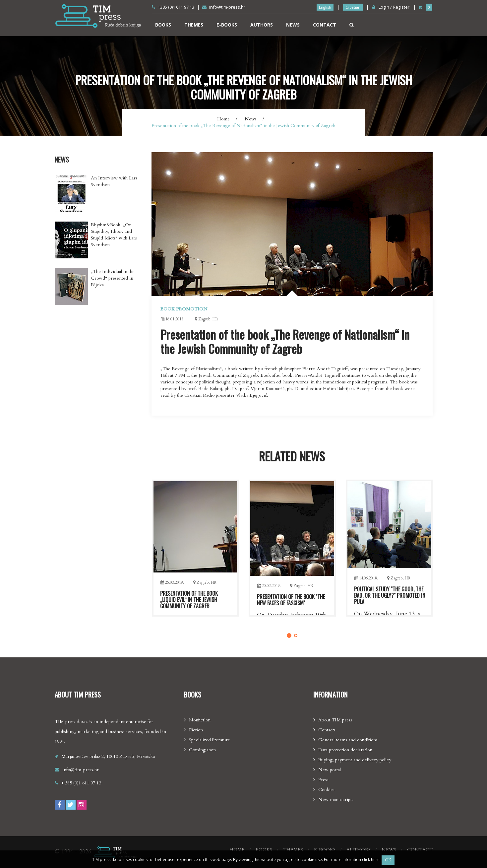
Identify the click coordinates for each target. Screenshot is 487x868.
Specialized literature (210, 740)
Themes (194, 25)
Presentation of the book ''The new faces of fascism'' (388, 600)
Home (223, 119)
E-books (227, 25)
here (375, 860)
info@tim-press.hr (224, 7)
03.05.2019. (172, 586)
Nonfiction (200, 720)
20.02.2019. (366, 586)
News (293, 25)
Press (323, 780)
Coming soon (202, 750)
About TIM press (335, 720)
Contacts (327, 730)
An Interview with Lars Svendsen (114, 181)
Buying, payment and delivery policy (355, 760)
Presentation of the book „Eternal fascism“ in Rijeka (190, 600)
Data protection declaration (345, 750)
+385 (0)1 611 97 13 (173, 7)
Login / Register (391, 7)
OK (388, 860)
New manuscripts (336, 800)
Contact (325, 25)
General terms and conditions (348, 740)
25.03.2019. (269, 582)
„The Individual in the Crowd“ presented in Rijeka (113, 278)
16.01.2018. (173, 319)
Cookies (326, 790)
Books (163, 25)
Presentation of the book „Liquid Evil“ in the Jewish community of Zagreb (286, 600)
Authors (262, 25)
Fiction (196, 730)
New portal (330, 770)
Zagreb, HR (205, 586)
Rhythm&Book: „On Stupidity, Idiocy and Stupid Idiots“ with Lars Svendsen (114, 235)
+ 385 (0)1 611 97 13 (81, 783)
